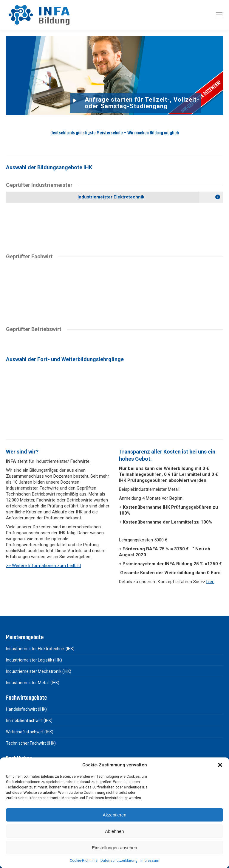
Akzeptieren (114, 815)
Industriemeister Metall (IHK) (33, 683)
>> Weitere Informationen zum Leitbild (43, 566)
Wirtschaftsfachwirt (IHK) (30, 732)
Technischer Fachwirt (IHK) (31, 743)
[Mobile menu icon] (219, 15)
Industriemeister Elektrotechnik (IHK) (40, 649)
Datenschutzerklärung (119, 861)
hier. (210, 582)
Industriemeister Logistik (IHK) (34, 660)
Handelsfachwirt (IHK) (26, 709)
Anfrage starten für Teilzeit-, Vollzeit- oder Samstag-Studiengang (142, 103)
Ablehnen (114, 831)
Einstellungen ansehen (114, 848)
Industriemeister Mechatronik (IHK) (39, 671)
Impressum (150, 861)
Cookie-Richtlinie (84, 861)
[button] (220, 765)
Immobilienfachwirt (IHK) (29, 721)
